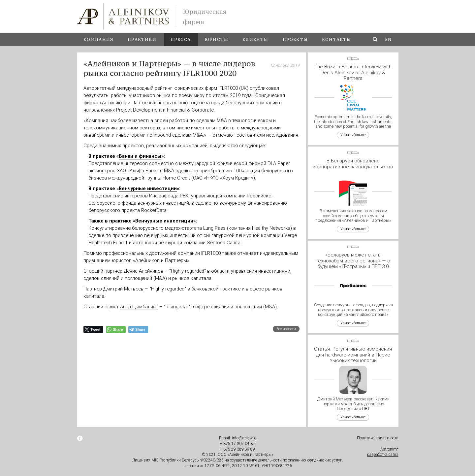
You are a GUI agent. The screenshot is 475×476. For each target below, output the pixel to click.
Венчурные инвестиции (148, 188)
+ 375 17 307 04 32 (237, 444)
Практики (142, 39)
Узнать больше (353, 135)
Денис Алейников (143, 271)
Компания (99, 39)
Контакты (337, 39)
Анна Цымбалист (139, 307)
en (388, 39)
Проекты (295, 39)
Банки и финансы (140, 156)
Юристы (217, 39)
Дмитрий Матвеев (123, 289)
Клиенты (255, 39)
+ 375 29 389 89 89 (237, 449)
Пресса (181, 39)
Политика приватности (378, 438)
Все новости (286, 329)
